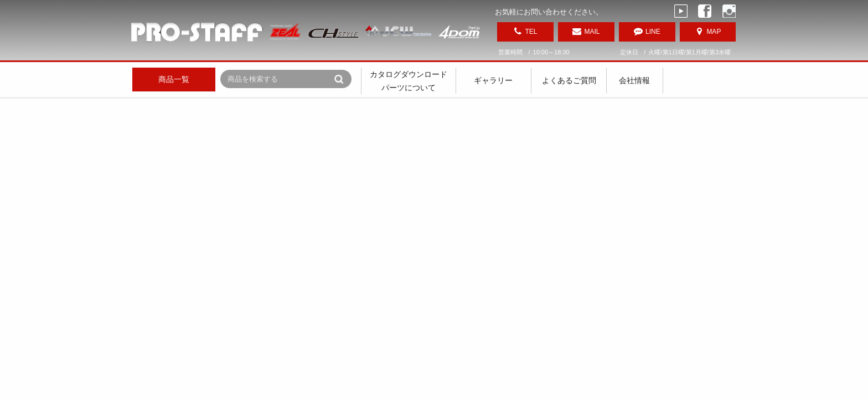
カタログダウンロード (409, 74)
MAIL (592, 32)
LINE (653, 32)
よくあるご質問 (569, 80)
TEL (531, 32)
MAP (714, 32)
